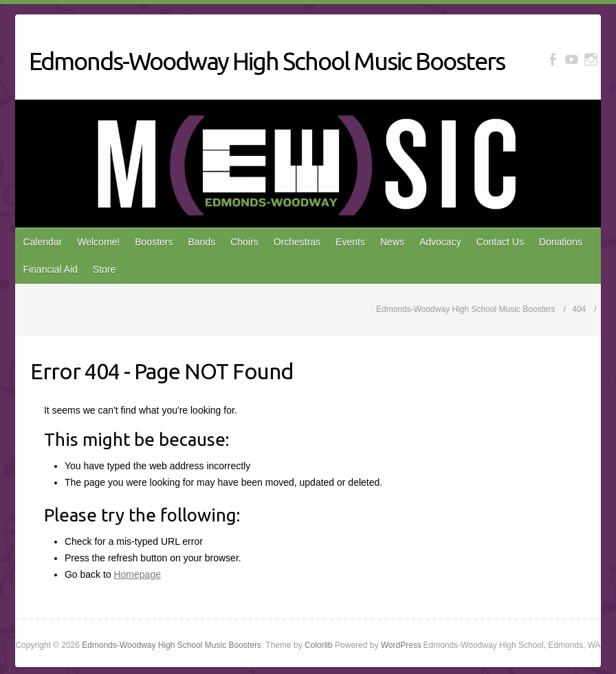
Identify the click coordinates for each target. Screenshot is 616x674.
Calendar (42, 242)
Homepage (137, 574)
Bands (201, 242)
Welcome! (98, 242)
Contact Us (500, 242)
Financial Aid (50, 269)
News (392, 242)
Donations (561, 242)
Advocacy (440, 242)
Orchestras (297, 242)
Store (104, 269)
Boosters (154, 242)
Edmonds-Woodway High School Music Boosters (267, 61)
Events (350, 242)
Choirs (244, 242)
